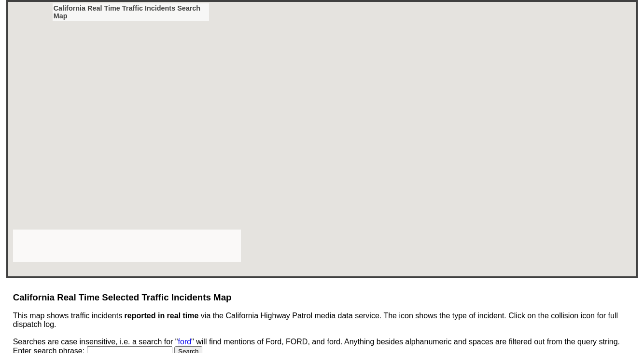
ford (185, 342)
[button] (168, 35)
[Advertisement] (127, 245)
